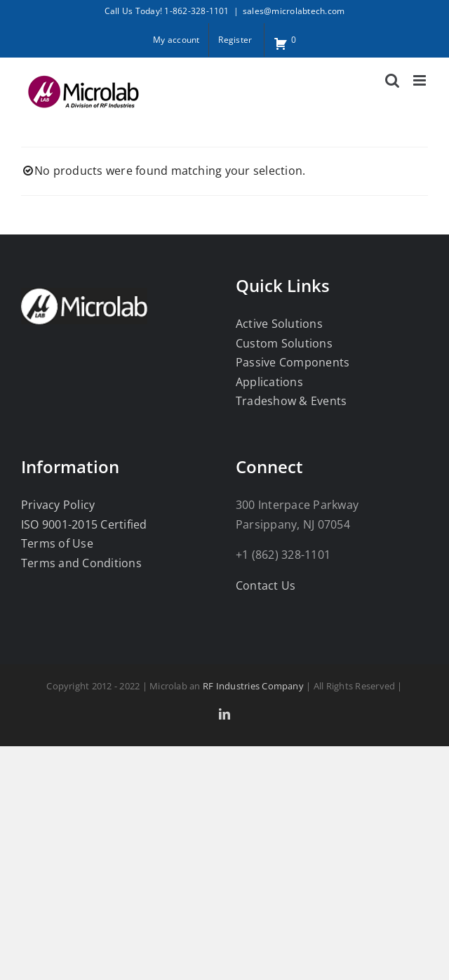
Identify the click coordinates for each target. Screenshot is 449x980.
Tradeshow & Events (291, 401)
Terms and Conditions (81, 563)
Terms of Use (57, 543)
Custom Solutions (284, 343)
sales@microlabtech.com (294, 11)
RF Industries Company (253, 686)
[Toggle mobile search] (392, 80)
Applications (269, 382)
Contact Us (266, 585)
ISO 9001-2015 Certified (84, 524)
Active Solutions (279, 324)
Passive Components (293, 362)
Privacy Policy (58, 505)
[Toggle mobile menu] (421, 80)
